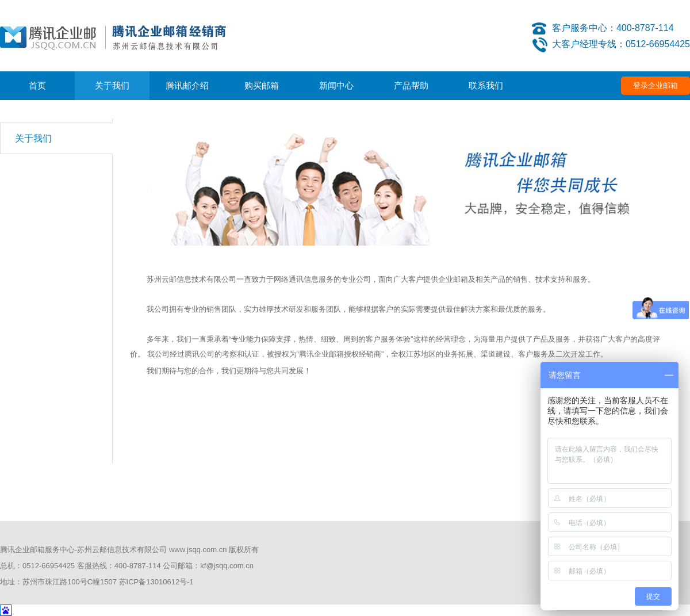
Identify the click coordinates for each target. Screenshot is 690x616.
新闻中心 (336, 85)
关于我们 (112, 85)
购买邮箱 (262, 85)
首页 (37, 85)
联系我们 (486, 85)
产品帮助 (411, 85)
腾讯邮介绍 (187, 85)
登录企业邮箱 (655, 85)
